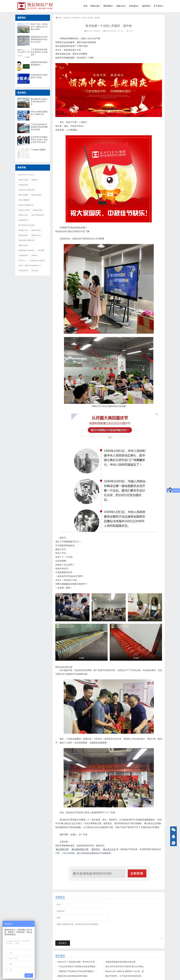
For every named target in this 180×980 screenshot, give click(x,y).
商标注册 (95, 6)
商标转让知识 (23, 215)
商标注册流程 (36, 195)
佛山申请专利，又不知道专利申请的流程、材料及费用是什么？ (133, 976)
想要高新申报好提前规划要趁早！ (39, 63)
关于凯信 (158, 6)
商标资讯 (35, 180)
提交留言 (63, 946)
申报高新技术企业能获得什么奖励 (39, 76)
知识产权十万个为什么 (27, 175)
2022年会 (22, 261)
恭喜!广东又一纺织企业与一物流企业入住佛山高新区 (39, 27)
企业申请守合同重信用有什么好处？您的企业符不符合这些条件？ (39, 140)
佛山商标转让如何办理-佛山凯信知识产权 (39, 102)
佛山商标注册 (62, 849)
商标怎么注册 (23, 180)
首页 (85, 6)
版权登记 (146, 6)
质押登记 (35, 256)
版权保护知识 (36, 230)
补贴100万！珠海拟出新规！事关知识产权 (76, 962)
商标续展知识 (23, 220)
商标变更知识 (23, 235)
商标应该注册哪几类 (26, 205)
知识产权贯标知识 (38, 215)
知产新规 (41, 250)
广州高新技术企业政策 (37, 261)
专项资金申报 (23, 271)
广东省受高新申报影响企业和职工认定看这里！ (39, 52)
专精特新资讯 (23, 256)
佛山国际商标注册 (80, 849)
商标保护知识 (38, 210)
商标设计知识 (36, 235)
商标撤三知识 (23, 230)
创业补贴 (35, 271)
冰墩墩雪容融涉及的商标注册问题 (120, 962)
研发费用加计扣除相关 (27, 250)
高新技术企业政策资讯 (27, 190)
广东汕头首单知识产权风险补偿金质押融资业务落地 (80, 966)
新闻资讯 (97, 31)
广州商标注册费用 (38, 150)
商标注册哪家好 (24, 200)
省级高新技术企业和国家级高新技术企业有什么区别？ (39, 39)
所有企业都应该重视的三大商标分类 (39, 113)
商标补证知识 (23, 245)
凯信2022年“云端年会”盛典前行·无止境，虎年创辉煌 (129, 971)
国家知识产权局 (24, 210)
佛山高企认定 (109, 849)
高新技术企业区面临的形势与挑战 (72, 976)
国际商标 (108, 6)
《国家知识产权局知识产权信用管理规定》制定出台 (80, 971)
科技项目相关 (23, 185)
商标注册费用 (23, 195)
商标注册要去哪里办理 (27, 240)
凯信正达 (67, 18)
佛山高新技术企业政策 (27, 225)
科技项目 (133, 6)
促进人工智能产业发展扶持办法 (30, 266)
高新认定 (121, 6)
